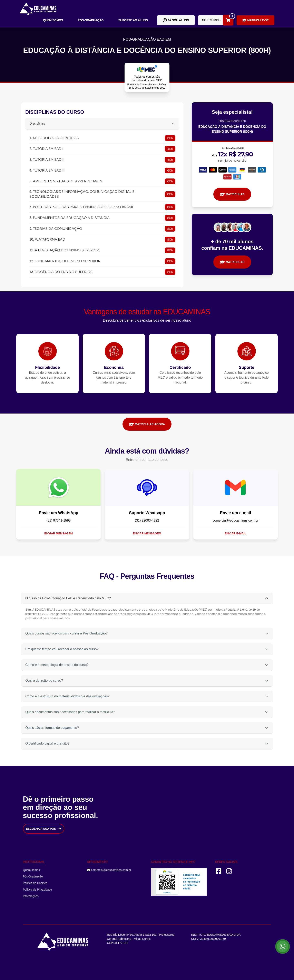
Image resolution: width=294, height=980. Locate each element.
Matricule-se (256, 20)
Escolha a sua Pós (44, 829)
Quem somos (53, 20)
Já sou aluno (176, 20)
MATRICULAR (232, 194)
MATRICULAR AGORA (147, 424)
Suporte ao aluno (133, 20)
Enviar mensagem (58, 533)
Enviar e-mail (236, 533)
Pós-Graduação (91, 20)
